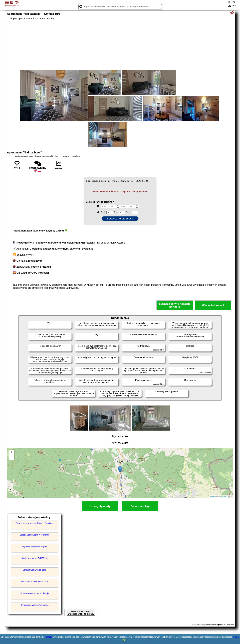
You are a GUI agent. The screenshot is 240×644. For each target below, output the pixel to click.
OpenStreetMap (226, 496)
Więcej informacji (213, 305)
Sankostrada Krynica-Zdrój (35, 570)
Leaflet (213, 496)
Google (49, 637)
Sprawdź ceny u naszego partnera (175, 305)
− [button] (12, 457)
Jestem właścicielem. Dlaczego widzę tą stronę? (81, 613)
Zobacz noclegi (140, 506)
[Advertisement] (120, 45)
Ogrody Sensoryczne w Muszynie (35, 535)
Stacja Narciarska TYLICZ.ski (35, 558)
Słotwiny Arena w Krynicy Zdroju (34, 593)
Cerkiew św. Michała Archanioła (35, 605)
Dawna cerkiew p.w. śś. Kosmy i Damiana (35, 523)
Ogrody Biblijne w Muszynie (34, 547)
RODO (236, 637)
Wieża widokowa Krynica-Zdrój (35, 582)
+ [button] (12, 452)
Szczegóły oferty (100, 506)
